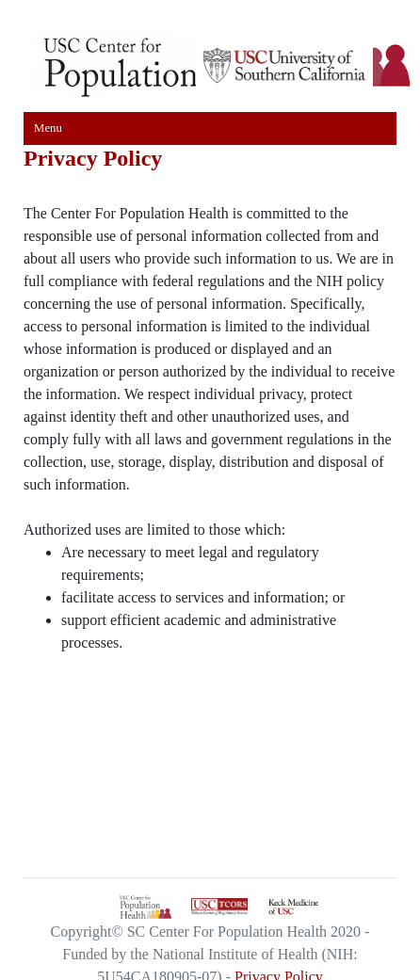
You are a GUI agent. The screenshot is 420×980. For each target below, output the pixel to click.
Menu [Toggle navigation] (48, 128)
